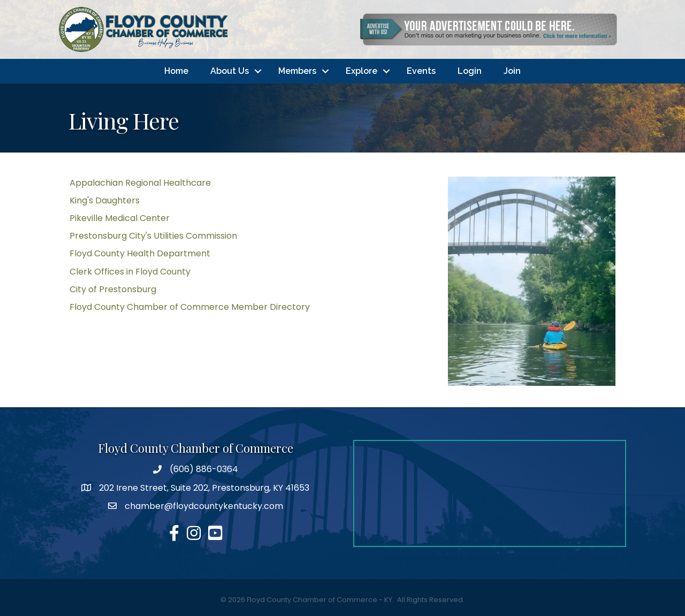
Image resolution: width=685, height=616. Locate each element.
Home (176, 71)
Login (470, 71)
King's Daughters (105, 200)
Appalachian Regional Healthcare (140, 183)
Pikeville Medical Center (120, 218)
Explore (361, 71)
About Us (230, 71)
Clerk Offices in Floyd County (130, 272)
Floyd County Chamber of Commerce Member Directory (190, 307)
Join (512, 71)
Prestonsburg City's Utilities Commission (153, 236)
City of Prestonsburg (113, 289)
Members (297, 71)
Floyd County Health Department (140, 254)
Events (421, 71)
